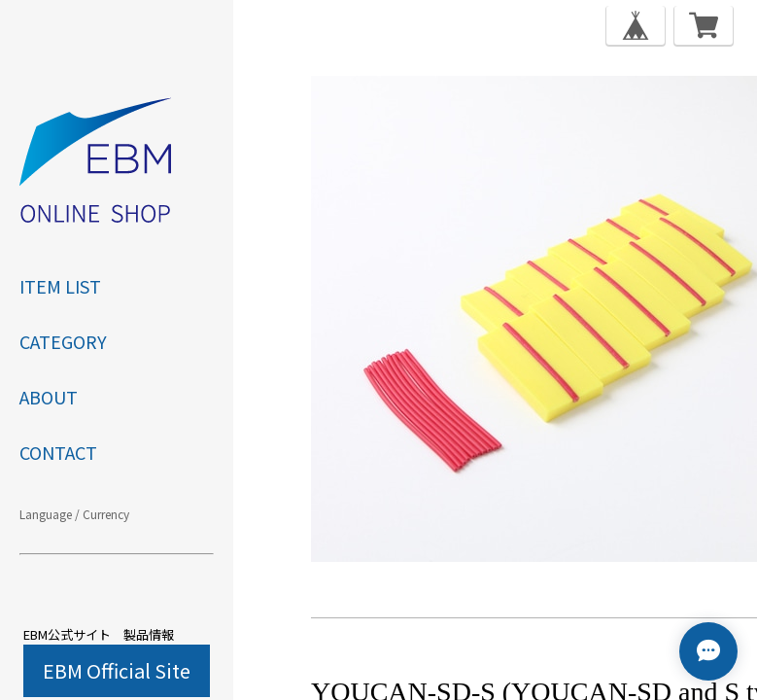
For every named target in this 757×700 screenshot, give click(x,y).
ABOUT (49, 397)
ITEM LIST (60, 286)
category (63, 341)
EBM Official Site (117, 670)
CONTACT (58, 452)
